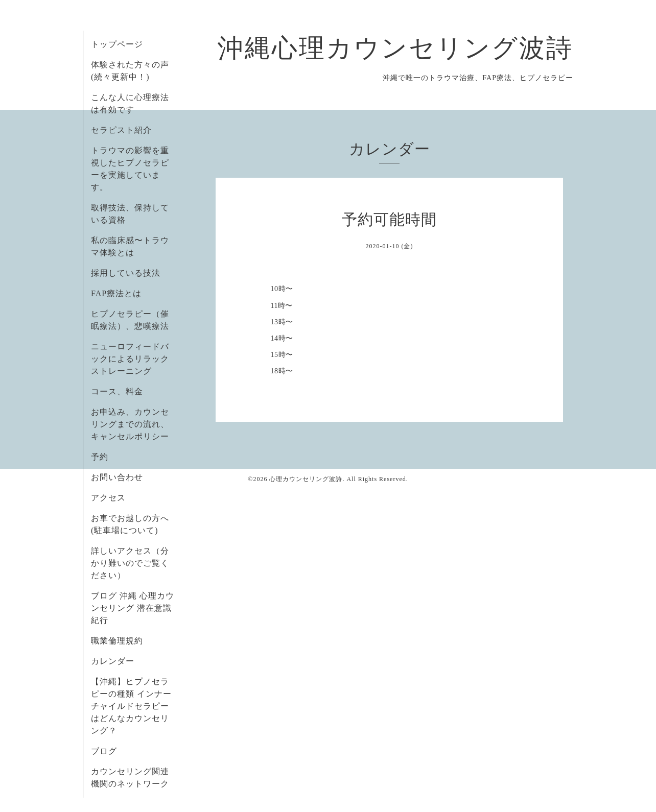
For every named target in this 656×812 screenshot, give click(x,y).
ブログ (104, 751)
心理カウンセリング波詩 (306, 479)
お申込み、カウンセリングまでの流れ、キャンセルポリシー (130, 424)
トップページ (117, 44)
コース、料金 (117, 391)
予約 (100, 457)
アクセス (108, 498)
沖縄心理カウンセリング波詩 (395, 48)
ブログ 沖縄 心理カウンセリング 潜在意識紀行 (133, 608)
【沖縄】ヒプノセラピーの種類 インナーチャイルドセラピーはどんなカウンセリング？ (131, 706)
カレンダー (113, 661)
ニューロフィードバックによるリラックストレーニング (130, 359)
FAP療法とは (116, 293)
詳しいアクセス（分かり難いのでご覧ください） (130, 563)
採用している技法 (126, 273)
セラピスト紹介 (121, 130)
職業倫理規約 (117, 641)
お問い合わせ (117, 477)
